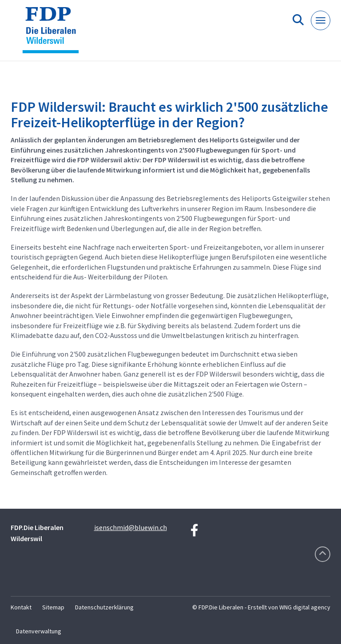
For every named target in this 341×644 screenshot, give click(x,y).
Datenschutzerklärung (104, 607)
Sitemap (53, 607)
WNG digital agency (305, 607)
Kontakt (21, 607)
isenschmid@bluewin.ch (131, 527)
